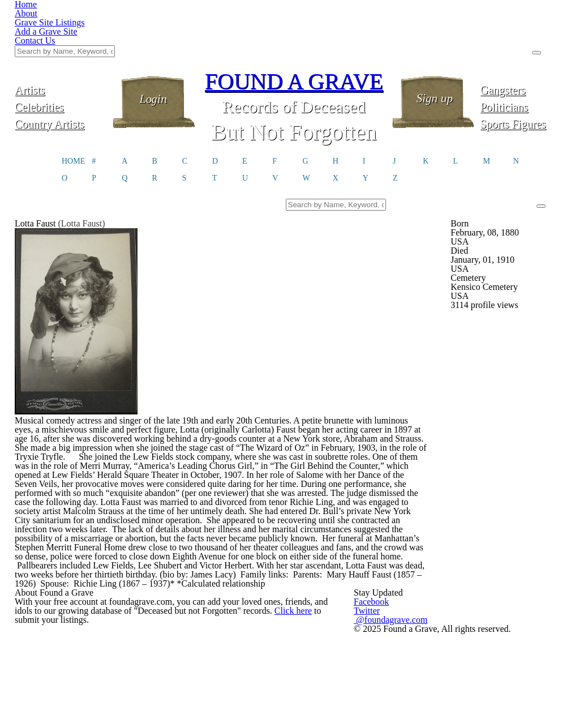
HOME (73, 105)
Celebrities (61, 50)
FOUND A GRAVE (294, 24)
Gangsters (527, 33)
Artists (61, 33)
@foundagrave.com (451, 694)
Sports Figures (527, 67)
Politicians (527, 50)
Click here (302, 697)
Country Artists (61, 67)
